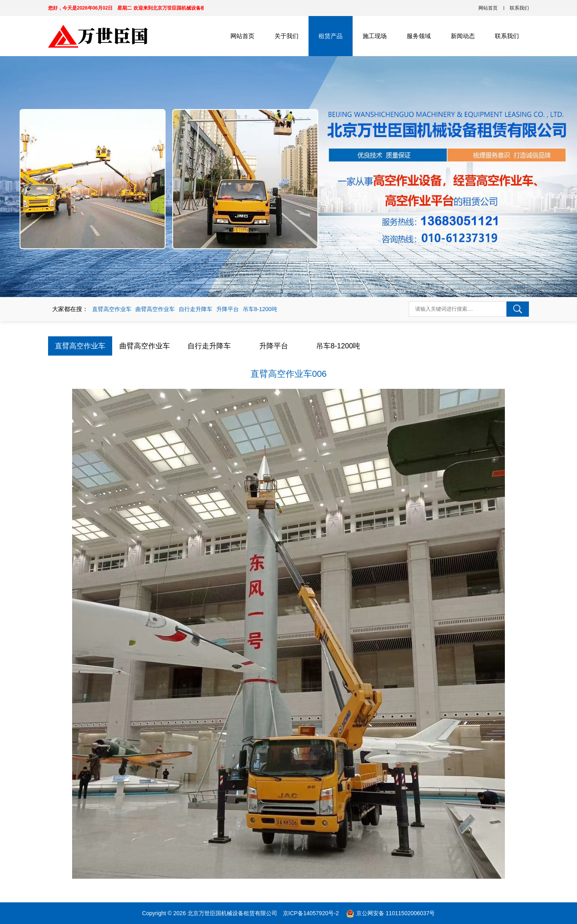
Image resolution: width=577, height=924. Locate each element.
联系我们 (519, 8)
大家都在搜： (70, 309)
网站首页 (488, 8)
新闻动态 (463, 36)
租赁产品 (331, 36)
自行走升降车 (196, 309)
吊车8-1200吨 (260, 309)
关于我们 (286, 36)
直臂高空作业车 (112, 309)
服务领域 (419, 36)
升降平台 (228, 309)
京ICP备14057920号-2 (312, 913)
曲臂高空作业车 (155, 309)
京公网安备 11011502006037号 (396, 913)
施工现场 (375, 36)
